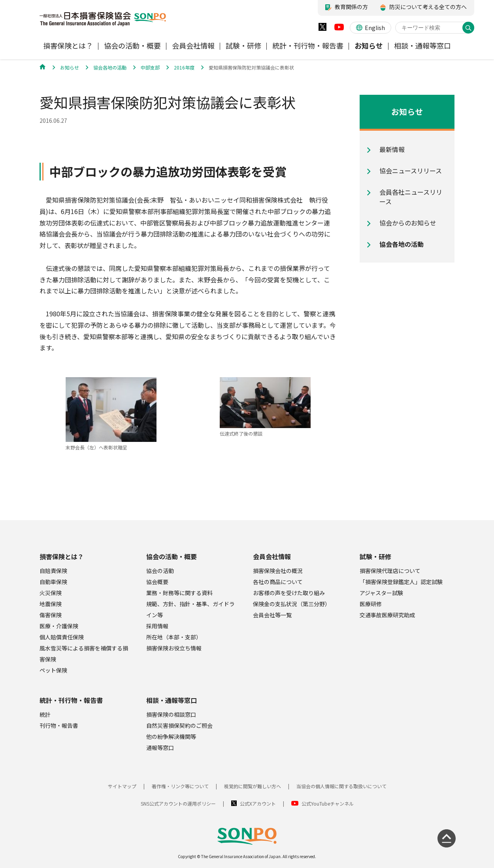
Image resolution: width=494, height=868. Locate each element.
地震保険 (51, 604)
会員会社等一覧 (272, 615)
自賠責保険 (53, 571)
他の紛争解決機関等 (171, 736)
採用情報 (157, 626)
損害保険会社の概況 (278, 571)
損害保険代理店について (390, 571)
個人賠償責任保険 (62, 637)
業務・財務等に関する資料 (179, 593)
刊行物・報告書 (59, 725)
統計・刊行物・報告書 (71, 700)
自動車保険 (53, 582)
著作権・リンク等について (180, 786)
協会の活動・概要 (172, 556)
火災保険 (51, 593)
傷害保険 (51, 615)
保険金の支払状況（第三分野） (292, 604)
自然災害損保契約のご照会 (179, 725)
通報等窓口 (160, 748)
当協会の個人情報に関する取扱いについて (341, 786)
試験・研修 (375, 556)
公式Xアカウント (258, 803)
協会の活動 (160, 571)
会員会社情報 (272, 556)
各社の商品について (278, 582)
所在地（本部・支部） (174, 637)
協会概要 (157, 582)
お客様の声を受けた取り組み (289, 593)
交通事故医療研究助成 (387, 615)
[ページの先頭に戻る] (447, 838)
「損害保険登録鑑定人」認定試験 (401, 582)
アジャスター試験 (381, 593)
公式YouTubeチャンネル (328, 803)
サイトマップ (122, 786)
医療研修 (371, 604)
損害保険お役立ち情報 (174, 648)
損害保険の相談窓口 (171, 714)
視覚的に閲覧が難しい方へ (253, 786)
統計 (45, 714)
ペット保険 (53, 670)
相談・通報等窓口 (172, 700)
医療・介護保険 (59, 626)
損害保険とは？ (62, 556)
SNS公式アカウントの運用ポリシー (178, 803)
